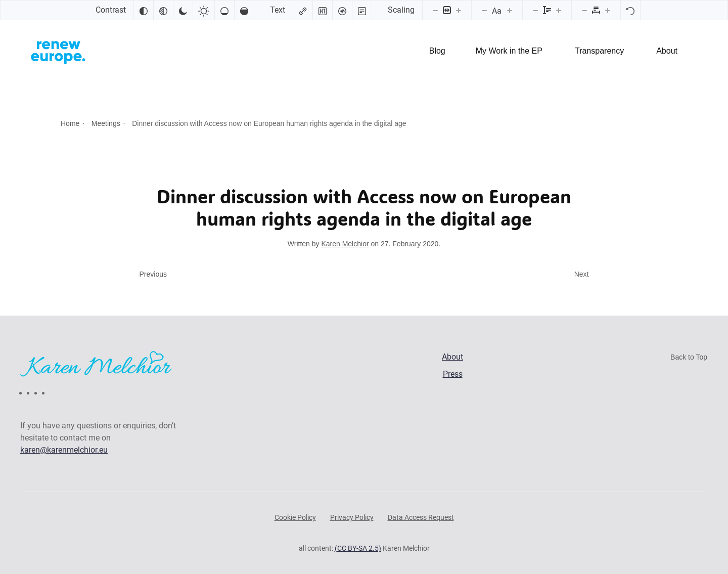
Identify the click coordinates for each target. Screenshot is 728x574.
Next (582, 274)
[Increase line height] (559, 10)
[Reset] (630, 10)
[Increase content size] (459, 10)
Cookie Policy (295, 517)
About (667, 51)
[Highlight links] (303, 10)
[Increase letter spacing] (608, 10)
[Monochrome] (163, 10)
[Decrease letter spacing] (584, 10)
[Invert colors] (144, 10)
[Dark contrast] (183, 10)
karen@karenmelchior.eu (64, 450)
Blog (437, 51)
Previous (153, 274)
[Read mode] (362, 10)
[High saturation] (244, 10)
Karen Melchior (345, 244)
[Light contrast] (204, 10)
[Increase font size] (510, 10)
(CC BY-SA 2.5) (358, 548)
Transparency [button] (599, 51)
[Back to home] (58, 51)
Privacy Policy (352, 517)
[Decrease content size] (435, 10)
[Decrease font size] (484, 10)
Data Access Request (421, 517)
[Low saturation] (224, 10)
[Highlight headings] (323, 10)
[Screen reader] (342, 10)
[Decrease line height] (535, 10)
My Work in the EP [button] (509, 51)
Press (453, 374)
